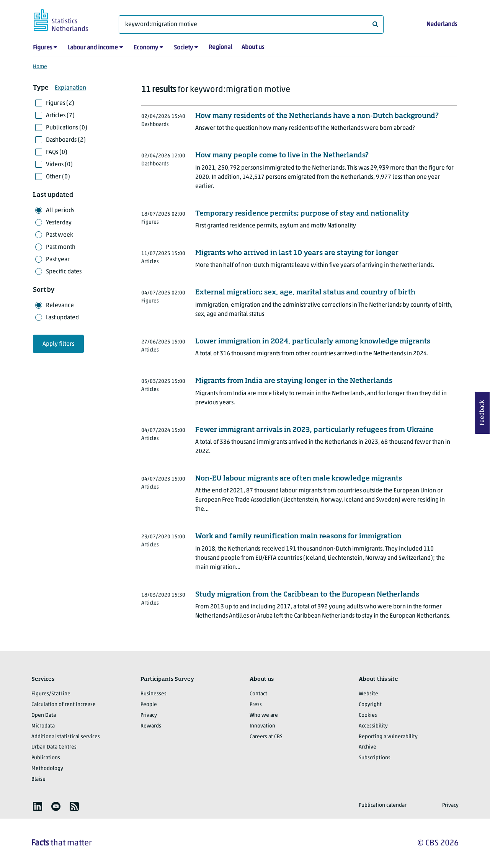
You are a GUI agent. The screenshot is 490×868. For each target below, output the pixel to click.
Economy (146, 48)
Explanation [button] (70, 88)
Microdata (43, 726)
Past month (61, 247)
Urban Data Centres (54, 747)
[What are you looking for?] (251, 25)
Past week (60, 235)
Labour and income (93, 48)
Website (368, 694)
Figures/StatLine (51, 694)
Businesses (154, 694)
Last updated (62, 318)
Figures (42, 48)
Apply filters (58, 344)
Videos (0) (59, 165)
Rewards (151, 726)
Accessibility (373, 726)
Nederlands (442, 25)
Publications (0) (67, 128)
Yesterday (59, 223)
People (149, 705)
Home (40, 67)
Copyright (370, 705)
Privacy (149, 715)
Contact (258, 694)
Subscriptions (375, 758)
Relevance (60, 306)
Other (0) (58, 177)
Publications (46, 758)
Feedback (482, 413)
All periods (60, 211)
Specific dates (64, 272)
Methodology (47, 769)
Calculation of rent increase (64, 705)
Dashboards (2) (66, 140)
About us (253, 47)
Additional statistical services (66, 737)
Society (183, 48)
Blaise (38, 779)
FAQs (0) (57, 152)
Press (256, 705)
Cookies (368, 715)
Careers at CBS (266, 737)
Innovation (262, 726)
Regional (220, 47)
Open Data (44, 715)
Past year (58, 260)
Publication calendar (383, 805)
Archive (367, 747)
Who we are (264, 715)
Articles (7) (60, 116)
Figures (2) (60, 103)
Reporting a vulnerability (388, 737)
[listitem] (38, 806)
